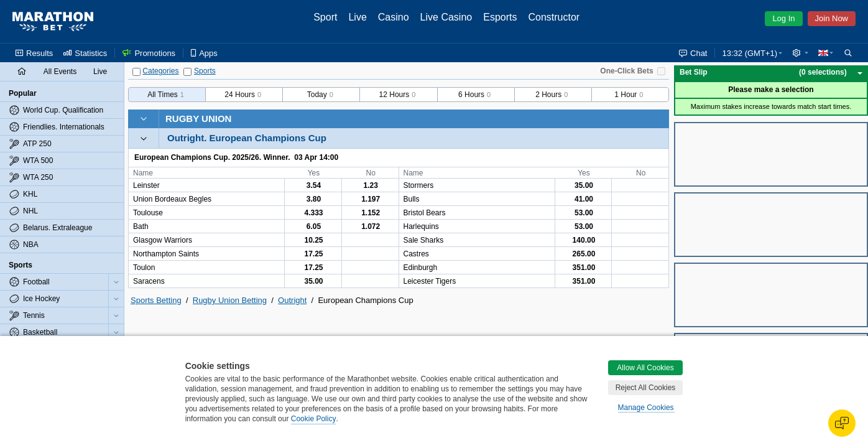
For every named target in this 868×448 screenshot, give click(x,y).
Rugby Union (198, 119)
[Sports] (187, 72)
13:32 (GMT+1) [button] (750, 53)
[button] (800, 53)
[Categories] (136, 72)
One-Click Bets (626, 71)
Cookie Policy (314, 419)
